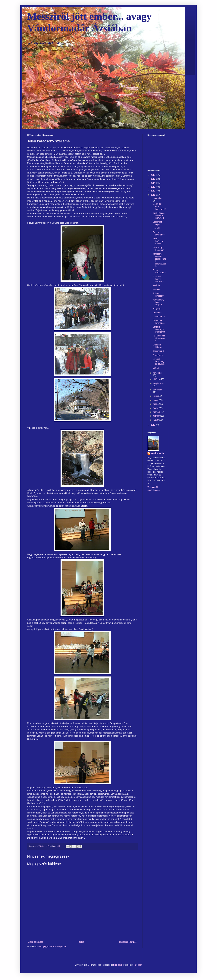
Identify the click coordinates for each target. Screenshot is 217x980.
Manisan (156, 289)
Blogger (138, 965)
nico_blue (118, 965)
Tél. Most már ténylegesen (159, 338)
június (156, 400)
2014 (153, 183)
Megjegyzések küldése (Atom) (53, 947)
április (156, 408)
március (157, 412)
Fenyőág (157, 309)
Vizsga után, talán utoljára (158, 302)
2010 (153, 425)
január (156, 420)
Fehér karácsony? (159, 271)
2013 (153, 187)
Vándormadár (157, 453)
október (157, 379)
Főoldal (81, 942)
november (158, 373)
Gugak (156, 368)
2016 (153, 175)
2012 (153, 191)
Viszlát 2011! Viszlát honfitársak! (159, 207)
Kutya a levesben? (159, 295)
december (158, 198)
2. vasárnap (158, 355)
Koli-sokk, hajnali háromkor (158, 279)
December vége (157, 223)
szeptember (158, 383)
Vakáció (156, 285)
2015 (153, 179)
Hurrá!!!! (156, 228)
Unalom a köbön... (157, 346)
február (157, 416)
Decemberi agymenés (159, 322)
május (156, 404)
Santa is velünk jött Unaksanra (159, 329)
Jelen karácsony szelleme (159, 241)
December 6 (158, 351)
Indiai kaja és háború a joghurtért (159, 216)
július (156, 396)
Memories (157, 313)
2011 (153, 195)
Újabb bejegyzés (36, 942)
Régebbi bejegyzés (128, 942)
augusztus (158, 390)
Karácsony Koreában (158, 249)
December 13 (159, 317)
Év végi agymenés (159, 233)
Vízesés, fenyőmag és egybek (159, 361)
